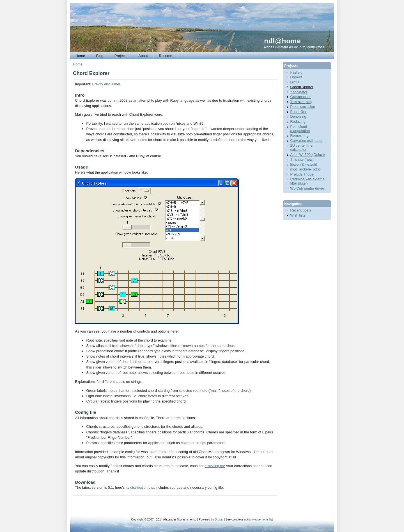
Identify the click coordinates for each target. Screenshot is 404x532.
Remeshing (299, 136)
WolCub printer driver (307, 188)
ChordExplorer (302, 87)
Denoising (298, 116)
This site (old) (301, 102)
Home (78, 64)
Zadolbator (299, 92)
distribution (139, 487)
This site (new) (302, 159)
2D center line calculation (301, 147)
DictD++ (297, 82)
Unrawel (297, 77)
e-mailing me (215, 466)
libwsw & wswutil (304, 164)
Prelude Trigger (303, 174)
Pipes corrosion (303, 107)
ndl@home (282, 41)
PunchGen (299, 112)
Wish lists (298, 215)
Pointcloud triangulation (300, 129)
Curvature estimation (307, 141)
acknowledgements (256, 520)
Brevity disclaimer (106, 84)
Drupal (219, 520)
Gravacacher (301, 97)
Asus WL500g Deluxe (308, 155)
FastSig (296, 72)
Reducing (298, 121)
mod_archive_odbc (306, 169)
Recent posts (301, 210)
